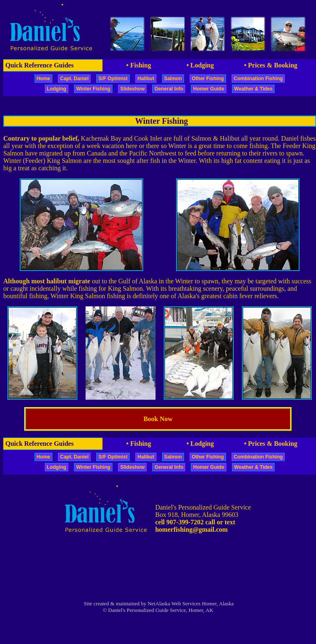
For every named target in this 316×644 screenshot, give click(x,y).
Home (43, 79)
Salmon (173, 79)
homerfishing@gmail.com (191, 529)
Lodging (57, 89)
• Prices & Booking (271, 65)
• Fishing (139, 65)
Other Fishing (208, 79)
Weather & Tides (253, 89)
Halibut (146, 79)
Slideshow (132, 89)
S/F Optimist (113, 79)
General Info (169, 89)
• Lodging (200, 65)
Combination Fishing (258, 79)
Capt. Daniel (74, 79)
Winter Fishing (93, 89)
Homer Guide (208, 89)
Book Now (158, 419)
